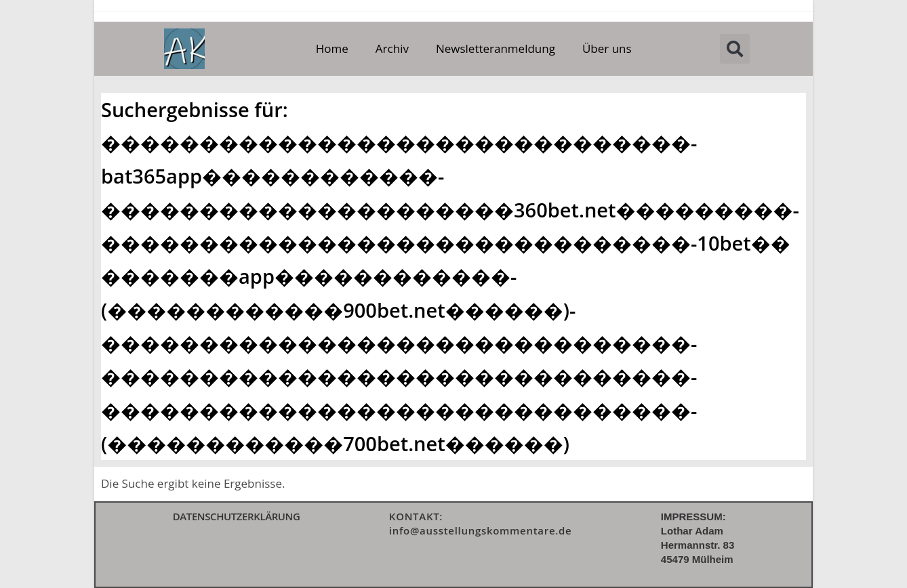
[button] (735, 49)
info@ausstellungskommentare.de (481, 530)
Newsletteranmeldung (496, 48)
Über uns (607, 48)
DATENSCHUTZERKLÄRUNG (237, 516)
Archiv (392, 48)
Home (332, 48)
